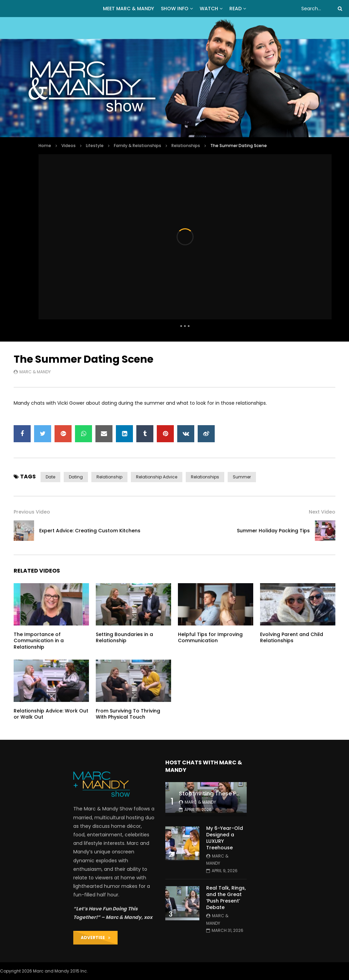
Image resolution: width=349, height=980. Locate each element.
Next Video (322, 512)
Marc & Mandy (35, 372)
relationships (205, 477)
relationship (109, 477)
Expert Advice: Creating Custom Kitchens (90, 531)
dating (76, 477)
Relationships (186, 146)
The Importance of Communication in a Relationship (39, 641)
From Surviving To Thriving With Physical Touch (128, 714)
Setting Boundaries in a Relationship (124, 638)
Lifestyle (95, 146)
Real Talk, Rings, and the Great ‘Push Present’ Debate (226, 898)
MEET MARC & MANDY (128, 9)
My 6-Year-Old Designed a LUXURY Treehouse (225, 838)
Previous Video (32, 512)
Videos (69, 146)
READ (236, 9)
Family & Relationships (138, 146)
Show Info (175, 9)
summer (242, 477)
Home (45, 146)
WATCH (209, 9)
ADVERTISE (96, 938)
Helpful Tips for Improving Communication (210, 638)
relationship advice (157, 477)
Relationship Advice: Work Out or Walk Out (51, 714)
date (50, 477)
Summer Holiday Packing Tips (273, 531)
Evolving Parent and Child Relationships (292, 638)
